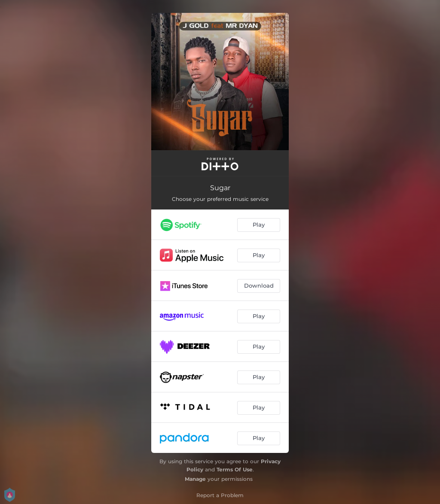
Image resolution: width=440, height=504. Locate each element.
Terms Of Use (235, 469)
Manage (195, 479)
